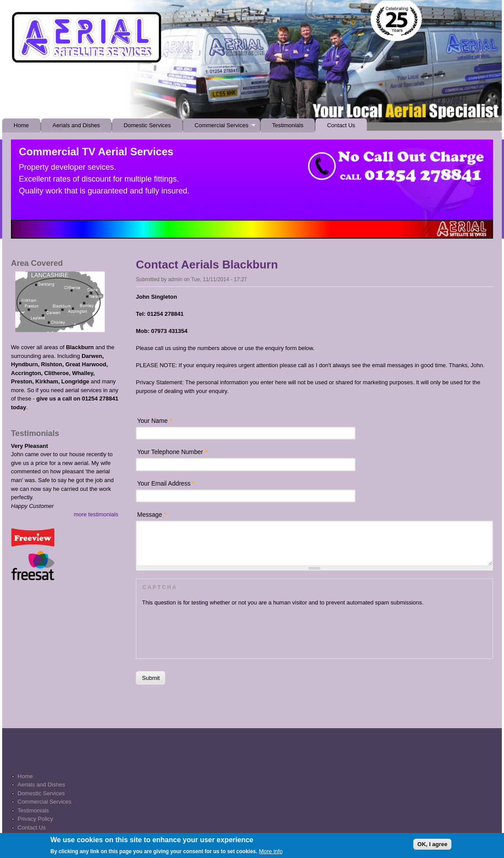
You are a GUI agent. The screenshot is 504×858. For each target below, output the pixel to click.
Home (21, 125)
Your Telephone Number (172, 452)
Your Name (155, 421)
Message (152, 515)
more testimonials (96, 514)
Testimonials (288, 125)
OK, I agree (432, 845)
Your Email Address (166, 483)
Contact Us (341, 125)
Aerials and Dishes (76, 125)
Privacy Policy (35, 819)
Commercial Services (219, 127)
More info (271, 853)
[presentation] (209, 630)
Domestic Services (147, 125)
